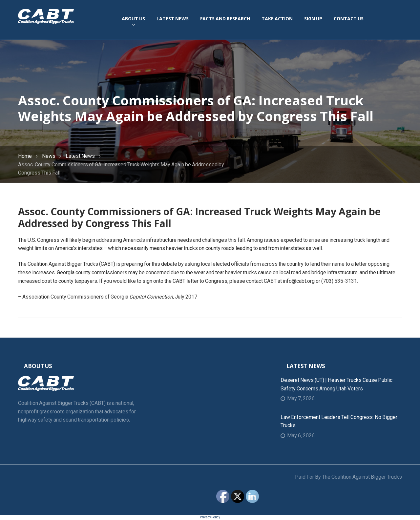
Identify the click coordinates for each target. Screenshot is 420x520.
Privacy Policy (210, 517)
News (49, 156)
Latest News (80, 156)
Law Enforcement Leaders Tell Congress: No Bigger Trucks (339, 421)
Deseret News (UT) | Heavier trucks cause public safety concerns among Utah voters (336, 384)
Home (25, 156)
